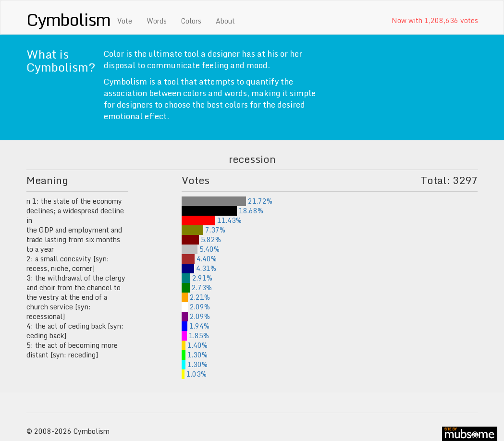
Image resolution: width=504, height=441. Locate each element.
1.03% (194, 374)
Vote (125, 21)
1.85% (195, 336)
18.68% (222, 211)
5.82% (201, 239)
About (225, 21)
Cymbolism (68, 19)
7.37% (203, 230)
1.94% (196, 326)
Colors (191, 21)
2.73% (197, 288)
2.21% (196, 297)
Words (157, 21)
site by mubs (470, 434)
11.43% (212, 220)
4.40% (199, 259)
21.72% (227, 201)
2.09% (196, 307)
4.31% (199, 268)
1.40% (195, 345)
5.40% (201, 249)
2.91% (197, 278)
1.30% (195, 355)
